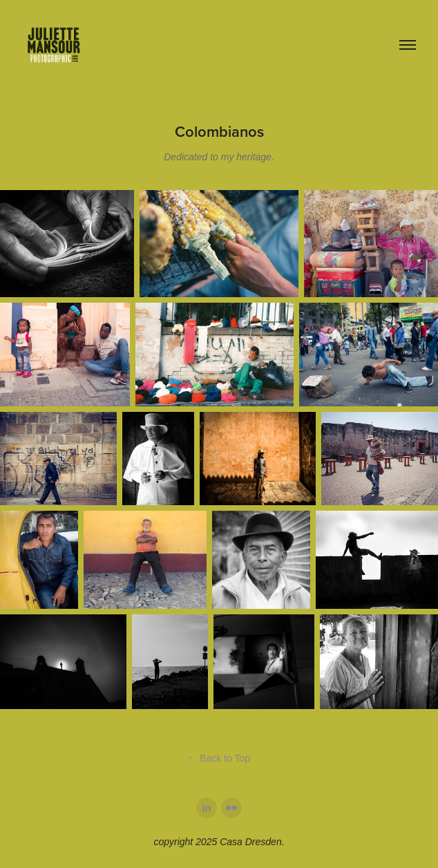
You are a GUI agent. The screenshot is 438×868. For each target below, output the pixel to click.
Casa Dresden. (252, 842)
